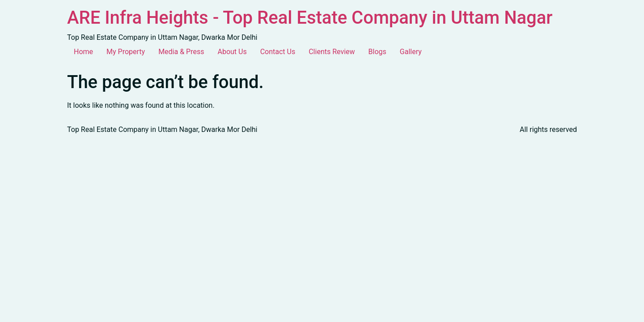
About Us (232, 52)
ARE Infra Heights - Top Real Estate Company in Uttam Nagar (310, 18)
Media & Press (181, 52)
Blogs (377, 52)
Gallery (411, 52)
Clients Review (332, 52)
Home (83, 52)
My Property (126, 52)
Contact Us (278, 52)
